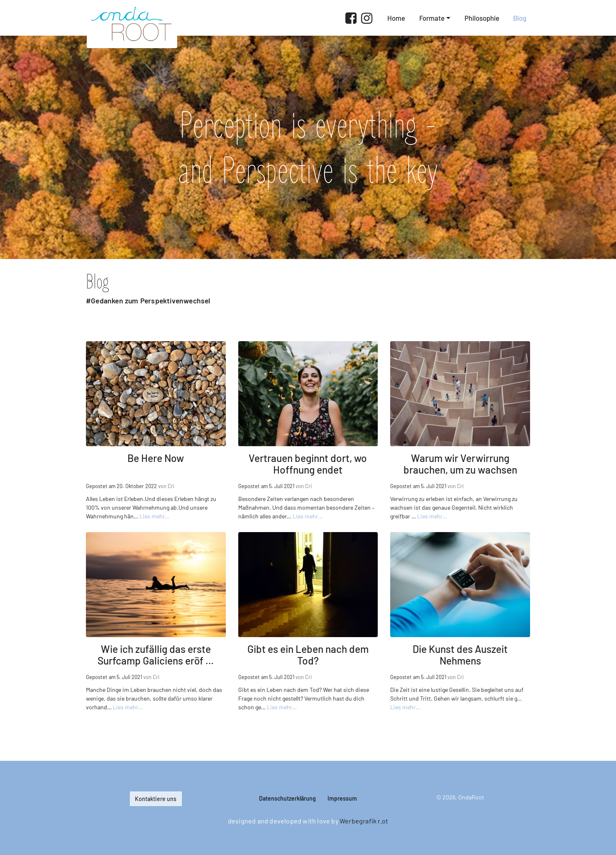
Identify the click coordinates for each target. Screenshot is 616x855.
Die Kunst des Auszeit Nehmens (460, 655)
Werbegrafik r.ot (364, 821)
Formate (432, 18)
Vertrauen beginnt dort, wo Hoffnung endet (308, 464)
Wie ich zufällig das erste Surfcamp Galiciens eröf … (156, 655)
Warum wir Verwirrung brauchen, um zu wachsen (460, 464)
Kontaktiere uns (156, 799)
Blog (520, 18)
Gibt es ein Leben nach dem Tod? (308, 655)
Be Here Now (156, 458)
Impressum (342, 798)
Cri (171, 486)
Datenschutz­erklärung (287, 798)
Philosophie (482, 18)
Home (396, 18)
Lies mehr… (154, 516)
